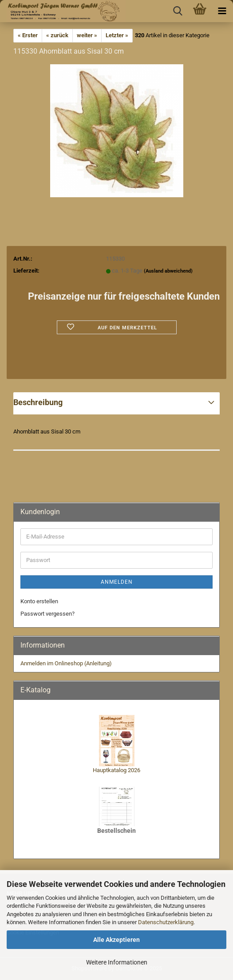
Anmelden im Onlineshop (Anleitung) (66, 663)
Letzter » (117, 35)
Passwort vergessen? (47, 614)
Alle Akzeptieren (116, 940)
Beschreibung (38, 402)
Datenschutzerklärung (166, 922)
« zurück (57, 35)
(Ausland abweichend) (168, 271)
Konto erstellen (39, 601)
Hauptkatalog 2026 (116, 770)
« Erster (28, 35)
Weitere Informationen (117, 962)
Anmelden (117, 582)
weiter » (87, 35)
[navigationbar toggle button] (222, 11)
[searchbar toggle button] (178, 11)
